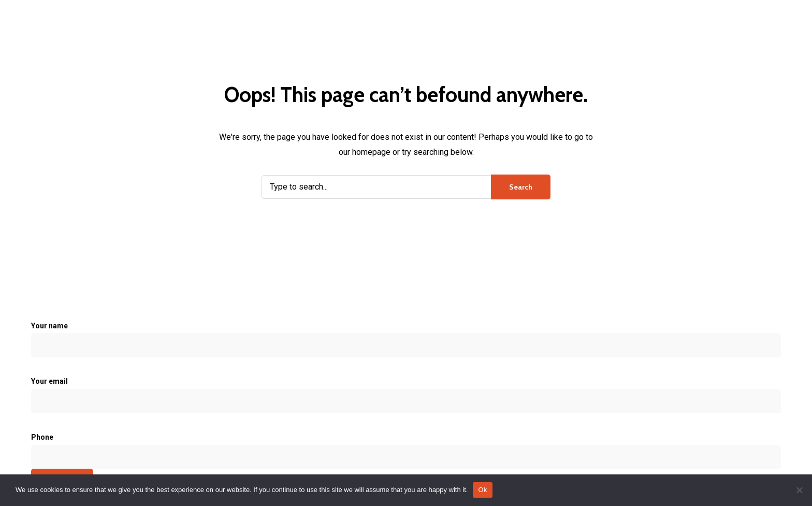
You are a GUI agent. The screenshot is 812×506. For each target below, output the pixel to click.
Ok (482, 490)
